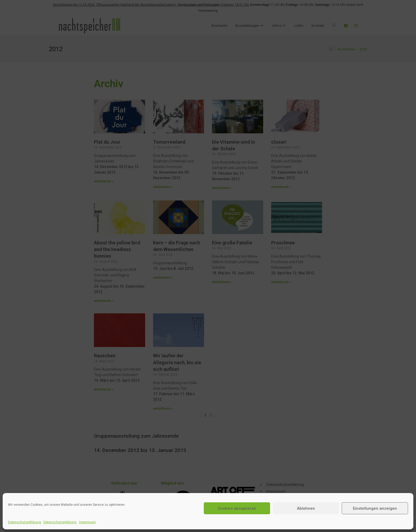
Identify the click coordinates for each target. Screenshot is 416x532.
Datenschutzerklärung (24, 522)
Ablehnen (306, 508)
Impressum (87, 522)
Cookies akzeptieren (237, 508)
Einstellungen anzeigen (375, 508)
